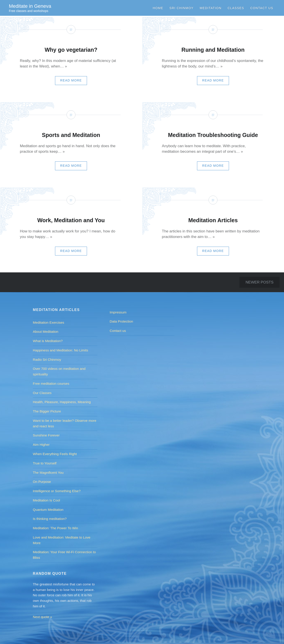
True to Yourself (45, 463)
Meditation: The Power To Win (55, 528)
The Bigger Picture (47, 411)
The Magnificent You (48, 473)
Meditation (211, 8)
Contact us (262, 8)
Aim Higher (41, 445)
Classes (236, 8)
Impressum (118, 312)
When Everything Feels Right (55, 454)
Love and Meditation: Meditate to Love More (62, 540)
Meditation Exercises (48, 322)
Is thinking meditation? (50, 519)
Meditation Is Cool (46, 500)
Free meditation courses (51, 383)
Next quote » (42, 617)
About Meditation (46, 332)
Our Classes (42, 393)
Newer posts (260, 282)
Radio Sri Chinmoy (47, 360)
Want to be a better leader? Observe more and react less (65, 423)
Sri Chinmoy (181, 8)
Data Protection (121, 321)
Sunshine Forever (46, 435)
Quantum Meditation (48, 510)
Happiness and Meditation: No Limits (60, 350)
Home (158, 8)
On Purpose (42, 482)
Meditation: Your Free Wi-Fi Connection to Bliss (64, 555)
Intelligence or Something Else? (57, 491)
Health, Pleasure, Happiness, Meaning (62, 402)
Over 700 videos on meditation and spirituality (59, 371)
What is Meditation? (48, 341)
